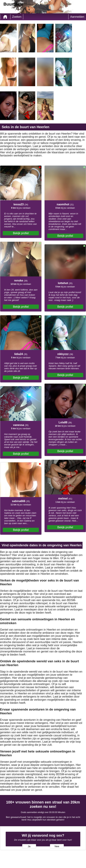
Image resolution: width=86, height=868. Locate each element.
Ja (29, 846)
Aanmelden (77, 17)
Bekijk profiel (21, 233)
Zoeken (17, 17)
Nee (57, 846)
